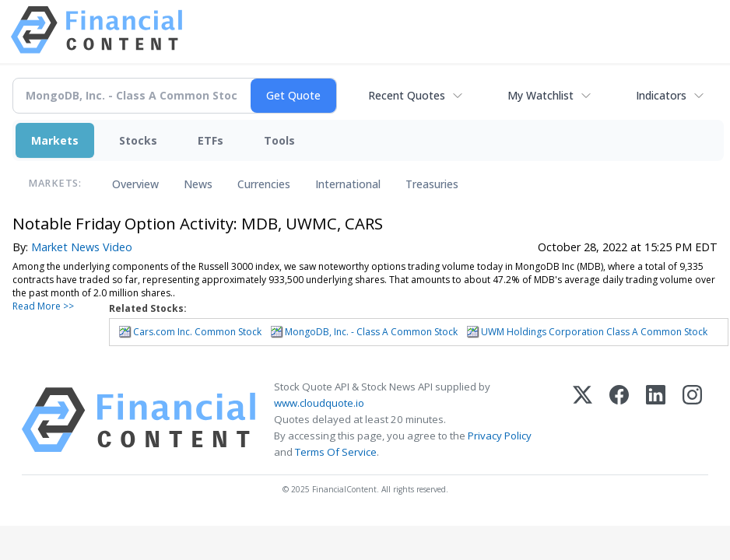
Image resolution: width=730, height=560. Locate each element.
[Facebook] (619, 420)
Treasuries (432, 184)
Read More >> (43, 306)
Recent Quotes (407, 95)
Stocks (138, 140)
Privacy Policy (500, 436)
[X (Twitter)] (583, 420)
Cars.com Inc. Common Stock (197, 332)
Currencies (264, 184)
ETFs (211, 140)
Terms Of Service (336, 452)
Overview (135, 184)
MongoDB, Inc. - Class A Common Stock (371, 332)
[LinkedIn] (656, 420)
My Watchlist (540, 95)
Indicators (661, 95)
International (348, 184)
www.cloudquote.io (319, 403)
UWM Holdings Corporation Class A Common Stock (594, 332)
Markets (55, 140)
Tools (279, 140)
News (198, 184)
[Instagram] (692, 420)
